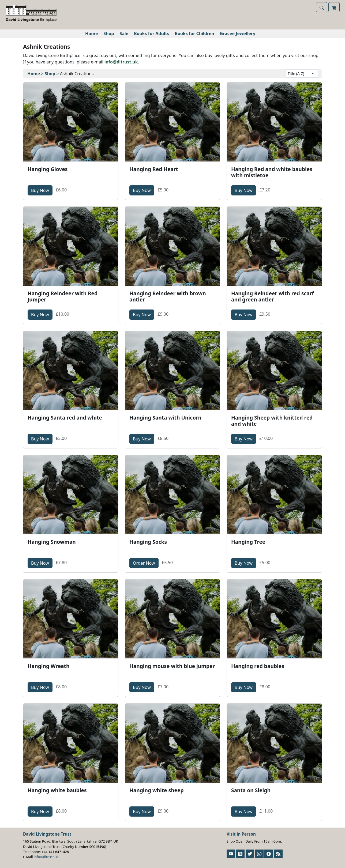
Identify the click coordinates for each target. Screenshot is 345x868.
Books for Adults (152, 33)
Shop (109, 33)
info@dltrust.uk (121, 62)
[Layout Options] (302, 73)
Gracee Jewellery (238, 33)
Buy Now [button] (42, 190)
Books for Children (194, 33)
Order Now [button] (146, 563)
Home (91, 33)
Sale (124, 33)
